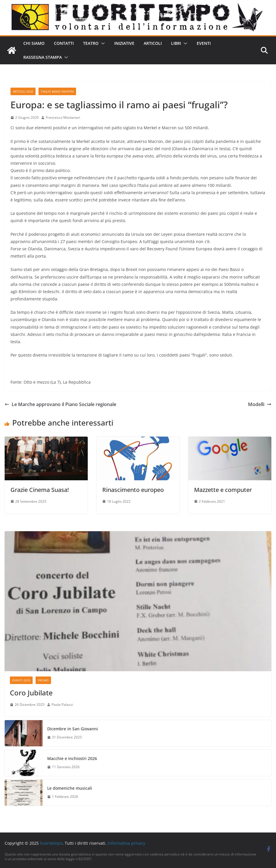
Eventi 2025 (21, 680)
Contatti (64, 43)
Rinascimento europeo (133, 490)
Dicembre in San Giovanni (73, 729)
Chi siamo (34, 43)
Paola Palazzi (62, 705)
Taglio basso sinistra (57, 91)
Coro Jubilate (31, 693)
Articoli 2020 (23, 91)
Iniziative (124, 43)
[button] (102, 43)
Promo (43, 680)
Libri (176, 43)
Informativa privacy (126, 843)
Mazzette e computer (223, 490)
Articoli (153, 43)
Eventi (204, 43)
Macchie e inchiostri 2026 (72, 758)
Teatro (91, 43)
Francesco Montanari (63, 117)
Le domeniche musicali (70, 788)
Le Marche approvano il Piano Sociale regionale (60, 404)
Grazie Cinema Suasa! (40, 490)
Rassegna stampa (43, 57)
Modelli (260, 404)
